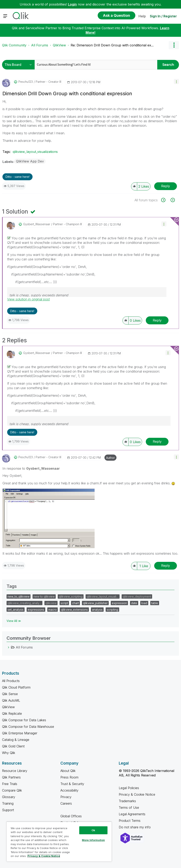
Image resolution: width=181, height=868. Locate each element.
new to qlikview (44, 596)
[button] (176, 81)
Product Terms (130, 821)
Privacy (66, 797)
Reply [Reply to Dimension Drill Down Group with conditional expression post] (166, 186)
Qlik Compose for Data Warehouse (28, 727)
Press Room (69, 777)
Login (72, 4)
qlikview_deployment (137, 596)
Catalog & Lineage (16, 740)
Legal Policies (129, 788)
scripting (112, 610)
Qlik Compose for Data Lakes (24, 720)
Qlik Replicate (12, 713)
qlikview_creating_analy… (24, 603)
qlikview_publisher (95, 603)
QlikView (59, 45)
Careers (66, 803)
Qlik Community (14, 45)
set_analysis (16, 610)
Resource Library (15, 771)
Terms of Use (129, 808)
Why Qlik (9, 753)
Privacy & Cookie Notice (137, 794)
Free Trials (10, 784)
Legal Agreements (132, 814)
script (64, 603)
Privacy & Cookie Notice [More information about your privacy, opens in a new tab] (44, 856)
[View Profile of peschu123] (26, 82)
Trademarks (127, 801)
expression (119, 603)
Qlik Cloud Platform (16, 687)
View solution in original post (28, 299)
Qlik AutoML (11, 700)
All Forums (40, 45)
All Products (11, 681)
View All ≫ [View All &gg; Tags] (14, 621)
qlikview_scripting (71, 596)
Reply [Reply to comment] (157, 320)
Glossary (9, 797)
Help (142, 16)
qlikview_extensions (74, 610)
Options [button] (174, 45)
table (155, 603)
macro (53, 610)
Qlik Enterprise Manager (20, 733)
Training (8, 803)
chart (75, 603)
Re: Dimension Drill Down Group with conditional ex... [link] (112, 45)
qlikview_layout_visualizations (35, 152)
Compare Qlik (12, 790)
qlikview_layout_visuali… (103, 596)
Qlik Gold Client (13, 746)
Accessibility (69, 790)
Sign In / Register (163, 16)
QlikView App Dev (30, 161)
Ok (93, 830)
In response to (31, 468)
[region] (59, 842)
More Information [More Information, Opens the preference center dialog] (93, 840)
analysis (97, 610)
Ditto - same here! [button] (18, 177)
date (134, 603)
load (144, 603)
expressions (36, 610)
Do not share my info (135, 827)
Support (8, 810)
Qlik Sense (10, 694)
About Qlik (68, 771)
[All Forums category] (9, 647)
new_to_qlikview (19, 596)
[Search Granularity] (19, 65)
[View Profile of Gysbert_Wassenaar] (37, 224)
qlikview (51, 603)
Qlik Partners (11, 777)
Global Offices (71, 816)
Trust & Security (72, 784)
